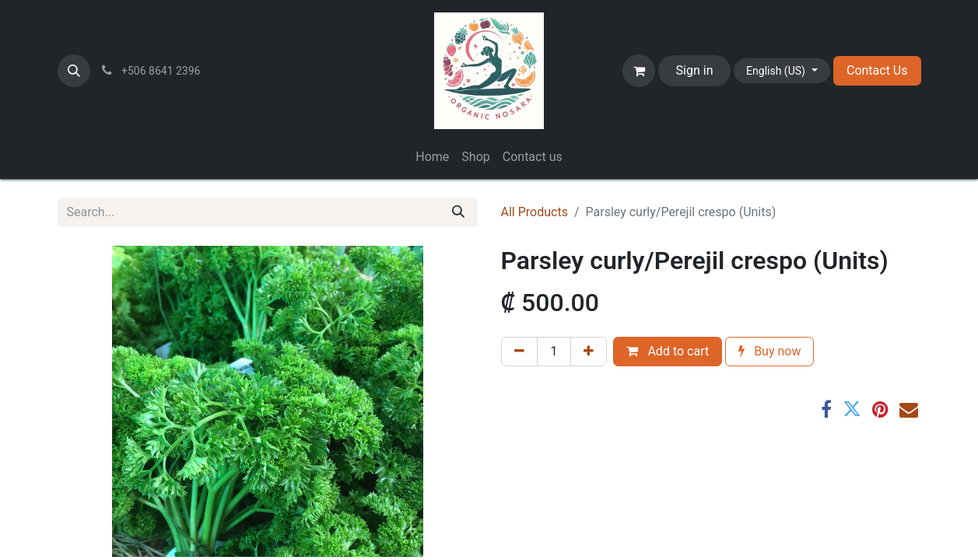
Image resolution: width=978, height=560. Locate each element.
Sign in (695, 70)
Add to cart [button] (668, 351)
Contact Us (877, 70)
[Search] (458, 212)
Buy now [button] (769, 351)
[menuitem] (432, 157)
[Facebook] (826, 409)
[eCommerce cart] (639, 71)
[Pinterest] (880, 409)
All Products (535, 212)
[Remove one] (519, 352)
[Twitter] (852, 409)
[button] (74, 71)
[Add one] (589, 352)
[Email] (909, 409)
